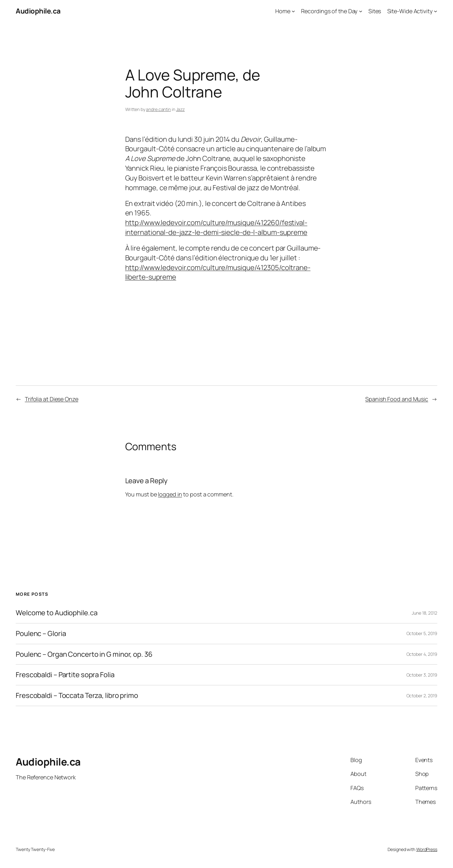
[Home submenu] (293, 11)
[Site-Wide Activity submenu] (436, 11)
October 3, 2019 (422, 675)
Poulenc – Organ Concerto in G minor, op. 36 (84, 654)
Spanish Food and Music (397, 399)
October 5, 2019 (422, 633)
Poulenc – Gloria (41, 634)
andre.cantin (158, 109)
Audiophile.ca (38, 11)
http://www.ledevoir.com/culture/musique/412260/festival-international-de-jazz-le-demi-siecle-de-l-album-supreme (216, 227)
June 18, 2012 (425, 613)
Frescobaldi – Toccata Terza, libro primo (77, 696)
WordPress (427, 849)
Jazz (181, 109)
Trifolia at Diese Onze (52, 399)
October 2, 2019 (422, 696)
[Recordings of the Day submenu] (361, 11)
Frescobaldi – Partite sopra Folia (65, 675)
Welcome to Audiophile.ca (57, 613)
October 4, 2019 (422, 654)
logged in (170, 494)
